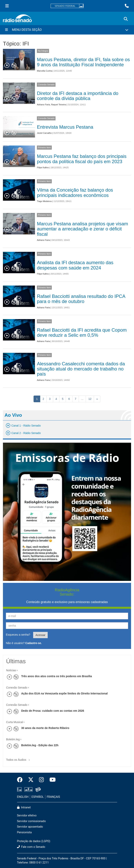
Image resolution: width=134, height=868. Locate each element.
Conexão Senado (46, 85)
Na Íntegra (43, 51)
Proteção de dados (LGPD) (34, 841)
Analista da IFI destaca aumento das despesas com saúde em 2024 (75, 265)
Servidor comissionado (31, 821)
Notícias (11, 670)
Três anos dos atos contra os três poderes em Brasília (57, 676)
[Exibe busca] (126, 19)
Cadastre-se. (34, 643)
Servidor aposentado (30, 827)
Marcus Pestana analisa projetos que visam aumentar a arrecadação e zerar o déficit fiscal (82, 229)
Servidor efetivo (27, 816)
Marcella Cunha (44, 71)
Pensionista (24, 832)
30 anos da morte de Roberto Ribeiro (45, 728)
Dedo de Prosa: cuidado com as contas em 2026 (53, 711)
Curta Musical (15, 722)
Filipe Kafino (43, 167)
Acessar (41, 635)
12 (90, 399)
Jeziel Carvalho (44, 133)
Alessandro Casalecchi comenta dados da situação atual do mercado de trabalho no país (81, 369)
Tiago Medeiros (44, 201)
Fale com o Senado (31, 847)
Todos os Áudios (19, 758)
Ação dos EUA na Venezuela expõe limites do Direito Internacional (64, 693)
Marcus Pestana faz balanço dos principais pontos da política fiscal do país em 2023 (82, 159)
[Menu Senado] (7, 6)
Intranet (24, 807)
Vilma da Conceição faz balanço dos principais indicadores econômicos (75, 192)
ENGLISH (23, 797)
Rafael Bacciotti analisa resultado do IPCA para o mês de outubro (81, 299)
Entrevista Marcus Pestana (65, 127)
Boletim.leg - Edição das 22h (40, 745)
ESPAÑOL (38, 797)
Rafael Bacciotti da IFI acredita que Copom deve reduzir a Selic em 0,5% (82, 333)
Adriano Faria (43, 105)
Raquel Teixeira (58, 105)
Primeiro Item (44, 147)
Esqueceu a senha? (18, 635)
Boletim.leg (13, 739)
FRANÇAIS (53, 797)
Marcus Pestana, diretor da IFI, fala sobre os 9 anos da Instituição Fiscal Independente (83, 62)
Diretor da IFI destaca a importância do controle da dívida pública (78, 96)
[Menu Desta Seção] (67, 30)
